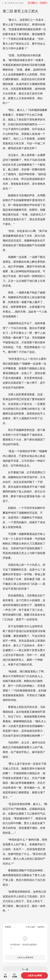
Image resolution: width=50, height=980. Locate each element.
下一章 (25, 970)
